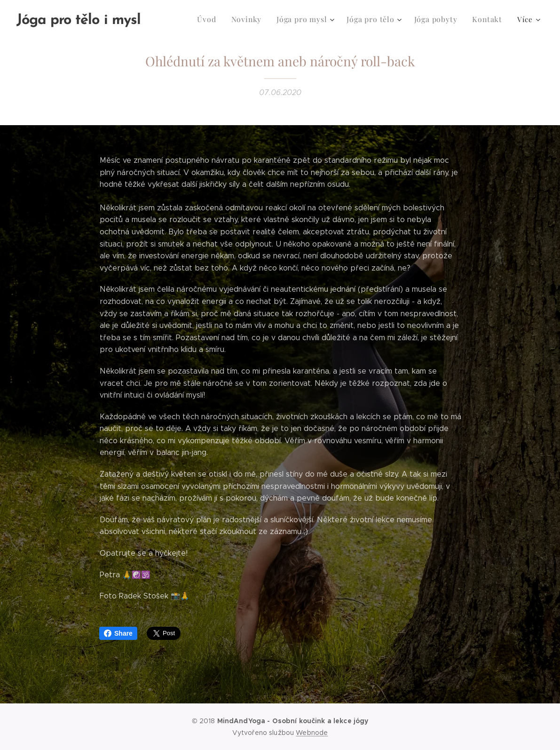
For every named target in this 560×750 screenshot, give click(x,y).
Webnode (312, 733)
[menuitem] (181, 19)
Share (118, 633)
